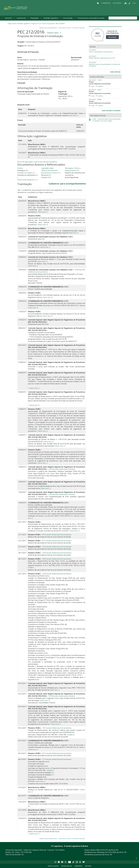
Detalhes (100, 86)
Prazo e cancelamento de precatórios (101, 52)
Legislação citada (47, 168)
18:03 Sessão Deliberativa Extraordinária (57, 559)
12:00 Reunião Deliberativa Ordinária (61, 469)
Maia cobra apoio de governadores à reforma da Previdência (104, 65)
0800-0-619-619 (102, 850)
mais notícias (115, 72)
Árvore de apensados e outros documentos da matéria (37, 162)
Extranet (88, 866)
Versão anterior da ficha (65, 28)
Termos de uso (66, 866)
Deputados (35, 18)
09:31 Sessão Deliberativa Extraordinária (57, 541)
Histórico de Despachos (26, 180)
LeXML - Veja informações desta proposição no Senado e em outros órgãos (105, 120)
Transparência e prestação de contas (91, 18)
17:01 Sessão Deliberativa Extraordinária (57, 728)
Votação (70, 735)
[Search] (123, 18)
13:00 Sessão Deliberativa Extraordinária (57, 553)
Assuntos (8, 18)
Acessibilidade (106, 3)
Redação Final (46, 177)
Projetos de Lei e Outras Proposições (43, 24)
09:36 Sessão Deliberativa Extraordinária (57, 535)
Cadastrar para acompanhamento (48, 28)
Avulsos (20, 168)
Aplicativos (78, 866)
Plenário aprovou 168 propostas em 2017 (102, 58)
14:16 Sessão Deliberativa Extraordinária (57, 547)
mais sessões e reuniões (111, 111)
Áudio (93, 86)
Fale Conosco (117, 3)
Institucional (21, 18)
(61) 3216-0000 (111, 852)
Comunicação (68, 18)
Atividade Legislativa (51, 18)
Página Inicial (12, 24)
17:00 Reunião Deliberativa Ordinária (61, 696)
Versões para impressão (78, 28)
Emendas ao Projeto (25, 173)
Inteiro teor (53, 33)
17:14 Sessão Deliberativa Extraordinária (57, 759)
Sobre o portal (53, 866)
